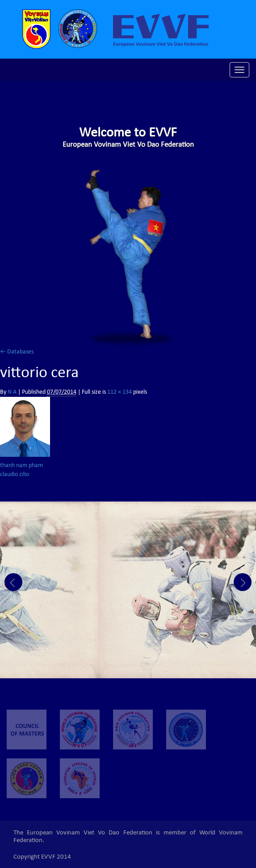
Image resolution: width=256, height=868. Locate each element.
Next (243, 582)
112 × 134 (120, 392)
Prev (13, 582)
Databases (17, 352)
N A (12, 392)
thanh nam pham (21, 466)
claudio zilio (15, 475)
